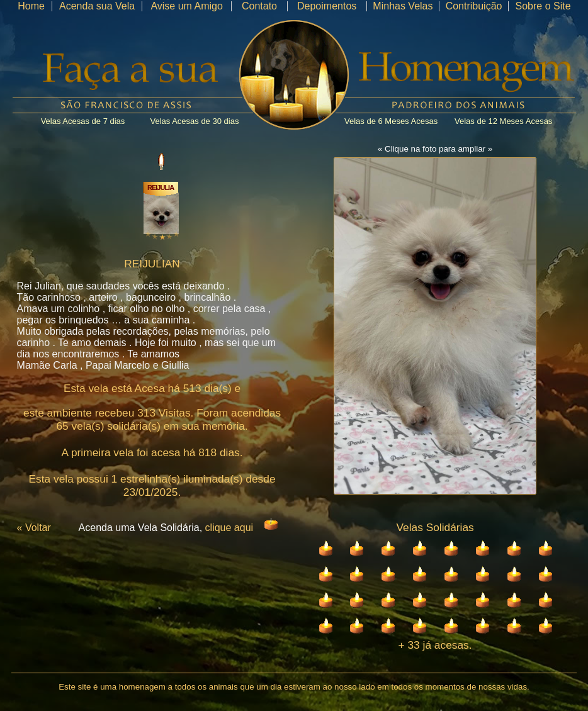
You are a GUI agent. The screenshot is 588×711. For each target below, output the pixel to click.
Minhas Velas (403, 6)
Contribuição (474, 6)
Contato (259, 6)
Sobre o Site (543, 6)
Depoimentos (327, 6)
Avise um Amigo (186, 6)
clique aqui (229, 528)
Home (31, 6)
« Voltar (34, 528)
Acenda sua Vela (97, 6)
